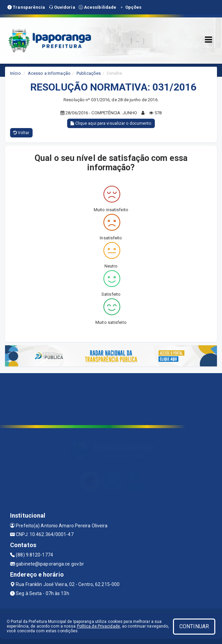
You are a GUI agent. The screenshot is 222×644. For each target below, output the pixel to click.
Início (15, 73)
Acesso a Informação (49, 73)
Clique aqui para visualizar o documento (111, 123)
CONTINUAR (194, 626)
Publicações (89, 73)
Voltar (21, 133)
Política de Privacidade (98, 626)
